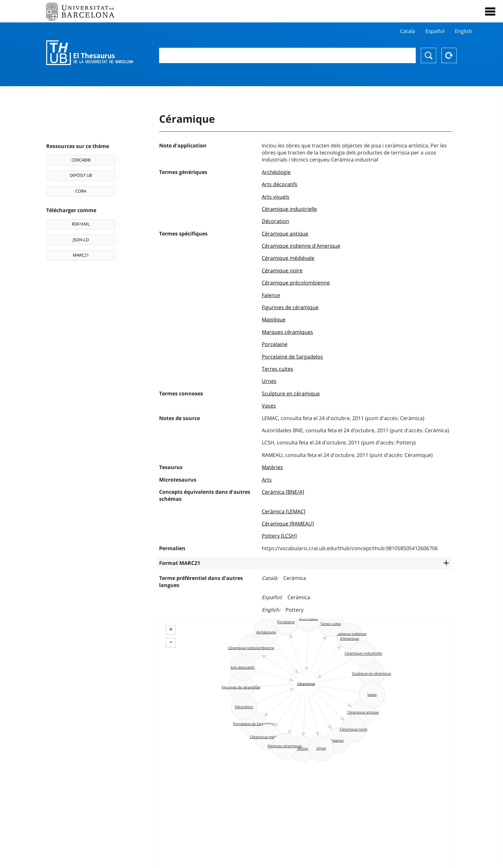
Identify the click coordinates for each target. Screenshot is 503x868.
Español (435, 31)
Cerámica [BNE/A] (283, 492)
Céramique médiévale (288, 258)
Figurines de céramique (290, 307)
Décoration (275, 221)
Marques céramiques (287, 332)
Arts (267, 480)
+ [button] (171, 629)
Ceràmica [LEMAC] (284, 511)
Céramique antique (285, 234)
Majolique (274, 319)
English (464, 31)
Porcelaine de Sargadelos (292, 357)
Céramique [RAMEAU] (288, 524)
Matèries (272, 467)
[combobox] (287, 55)
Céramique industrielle (289, 209)
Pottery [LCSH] (279, 536)
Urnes (269, 381)
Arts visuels (276, 197)
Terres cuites (277, 369)
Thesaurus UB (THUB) (90, 53)
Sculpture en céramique (291, 393)
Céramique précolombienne (296, 283)
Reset (449, 55)
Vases (269, 406)
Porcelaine (275, 344)
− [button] (171, 642)
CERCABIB (81, 160)
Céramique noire (282, 270)
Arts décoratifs (280, 184)
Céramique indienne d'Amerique (301, 246)
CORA (81, 191)
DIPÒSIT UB (81, 175)
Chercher (429, 55)
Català (408, 31)
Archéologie (276, 172)
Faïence (271, 295)
